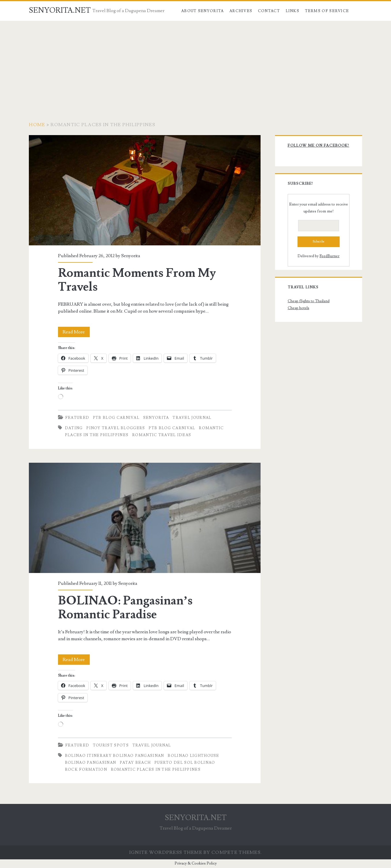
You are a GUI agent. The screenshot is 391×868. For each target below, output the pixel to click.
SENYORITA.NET (60, 10)
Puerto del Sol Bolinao (185, 763)
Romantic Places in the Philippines (156, 770)
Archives (241, 11)
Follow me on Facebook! (319, 145)
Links (293, 11)
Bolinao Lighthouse (193, 756)
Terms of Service (327, 11)
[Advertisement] (196, 64)
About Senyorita (203, 11)
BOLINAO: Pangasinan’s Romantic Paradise (145, 518)
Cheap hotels (299, 308)
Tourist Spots (111, 745)
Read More (76, 332)
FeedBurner (329, 256)
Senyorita (131, 256)
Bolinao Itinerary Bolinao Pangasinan (115, 756)
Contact (269, 11)
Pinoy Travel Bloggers (116, 428)
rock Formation (86, 770)
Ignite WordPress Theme (166, 852)
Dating (74, 428)
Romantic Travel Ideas (162, 435)
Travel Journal (192, 418)
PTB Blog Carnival (116, 418)
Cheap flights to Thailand (309, 301)
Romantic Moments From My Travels (145, 190)
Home (37, 125)
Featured (77, 418)
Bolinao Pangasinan (90, 763)
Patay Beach (135, 763)
